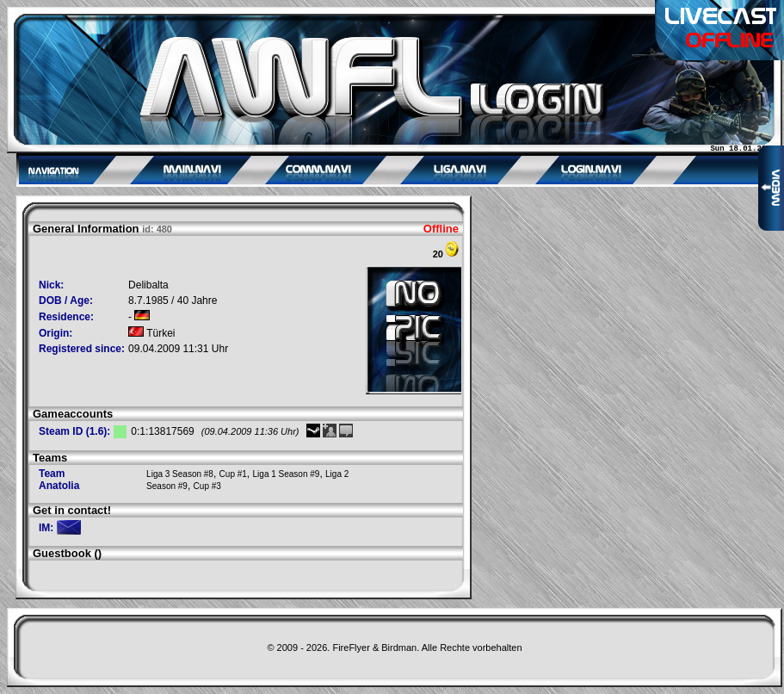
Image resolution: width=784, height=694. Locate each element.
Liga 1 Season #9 (287, 474)
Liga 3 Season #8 (180, 474)
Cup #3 (207, 486)
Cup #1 (233, 474)
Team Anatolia (59, 480)
